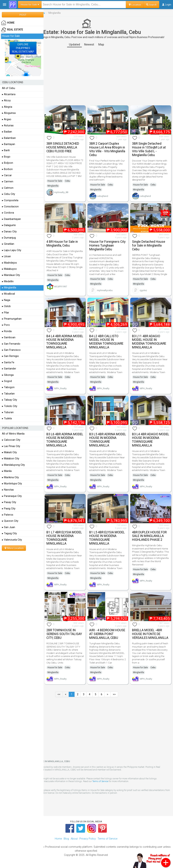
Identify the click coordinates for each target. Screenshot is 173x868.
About (74, 839)
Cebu (67, 181)
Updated (74, 45)
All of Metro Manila (13, 434)
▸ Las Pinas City (11, 446)
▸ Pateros (8, 515)
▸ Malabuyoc (9, 269)
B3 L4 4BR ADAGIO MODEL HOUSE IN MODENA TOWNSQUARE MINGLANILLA (151, 440)
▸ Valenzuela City (12, 540)
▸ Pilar (6, 313)
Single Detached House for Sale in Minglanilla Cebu (149, 245)
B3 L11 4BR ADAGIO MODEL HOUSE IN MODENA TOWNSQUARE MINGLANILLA (149, 342)
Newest (89, 45)
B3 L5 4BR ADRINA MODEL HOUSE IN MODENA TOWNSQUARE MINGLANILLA (108, 440)
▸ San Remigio (10, 356)
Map (101, 45)
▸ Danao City (9, 232)
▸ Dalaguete (9, 225)
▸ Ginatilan (8, 244)
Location (135, 5)
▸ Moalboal (8, 294)
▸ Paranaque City (12, 496)
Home (58, 839)
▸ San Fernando (11, 344)
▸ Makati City (9, 452)
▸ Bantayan (9, 144)
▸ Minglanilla (9, 288)
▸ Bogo (6, 157)
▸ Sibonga (8, 375)
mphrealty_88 (61, 192)
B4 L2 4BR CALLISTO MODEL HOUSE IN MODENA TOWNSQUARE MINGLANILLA (106, 342)
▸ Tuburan (8, 412)
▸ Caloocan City (11, 440)
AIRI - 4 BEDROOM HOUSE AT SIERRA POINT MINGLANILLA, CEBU (107, 634)
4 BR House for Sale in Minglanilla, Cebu (62, 244)
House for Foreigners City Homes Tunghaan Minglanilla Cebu (107, 245)
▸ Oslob (6, 306)
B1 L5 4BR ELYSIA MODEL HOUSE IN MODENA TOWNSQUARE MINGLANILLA (107, 538)
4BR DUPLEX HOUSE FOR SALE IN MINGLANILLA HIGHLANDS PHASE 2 (149, 536)
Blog (66, 839)
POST (23, 15)
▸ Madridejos (9, 263)
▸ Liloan (6, 256)
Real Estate (12, 30)
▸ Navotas (8, 490)
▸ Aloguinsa (9, 113)
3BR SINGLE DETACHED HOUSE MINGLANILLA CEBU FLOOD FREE (63, 147)
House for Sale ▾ (30, 4)
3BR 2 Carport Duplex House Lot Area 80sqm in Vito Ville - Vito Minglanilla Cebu (107, 149)
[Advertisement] (86, 76)
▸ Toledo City (10, 406)
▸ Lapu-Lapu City (12, 250)
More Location (14, 548)
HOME (8, 23)
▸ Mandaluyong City (13, 465)
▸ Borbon (7, 169)
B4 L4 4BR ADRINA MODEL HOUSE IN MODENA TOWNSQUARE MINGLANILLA (65, 342)
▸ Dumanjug (9, 238)
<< (59, 694)
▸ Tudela (7, 418)
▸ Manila (7, 471)
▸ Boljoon (8, 163)
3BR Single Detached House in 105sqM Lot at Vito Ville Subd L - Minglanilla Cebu (149, 149)
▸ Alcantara (9, 94)
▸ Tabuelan (8, 394)
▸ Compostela (10, 200)
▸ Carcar (7, 175)
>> (114, 694)
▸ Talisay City (10, 400)
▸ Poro (6, 325)
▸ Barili (6, 150)
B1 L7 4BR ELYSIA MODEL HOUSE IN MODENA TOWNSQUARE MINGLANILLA (64, 538)
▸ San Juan (9, 527)
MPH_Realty (60, 388)
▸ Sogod (7, 381)
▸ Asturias (8, 126)
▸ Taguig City (9, 533)
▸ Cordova (8, 213)
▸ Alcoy (6, 101)
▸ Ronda (7, 331)
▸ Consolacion (10, 207)
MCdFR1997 (61, 287)
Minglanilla (53, 186)
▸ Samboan (9, 337)
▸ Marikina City (10, 477)
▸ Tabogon (8, 387)
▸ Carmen (8, 182)
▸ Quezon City (10, 521)
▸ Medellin (8, 281)
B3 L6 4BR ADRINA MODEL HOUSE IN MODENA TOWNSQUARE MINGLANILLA (65, 440)
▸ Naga (6, 300)
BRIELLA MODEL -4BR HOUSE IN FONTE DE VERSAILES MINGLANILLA (150, 634)
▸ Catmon (8, 188)
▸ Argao (7, 119)
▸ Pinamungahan (12, 319)
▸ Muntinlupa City (12, 484)
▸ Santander (9, 369)
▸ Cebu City (9, 194)
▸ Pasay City (9, 502)
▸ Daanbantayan (11, 219)
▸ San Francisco (11, 350)
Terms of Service (100, 781)
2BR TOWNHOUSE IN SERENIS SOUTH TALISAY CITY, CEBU (64, 634)
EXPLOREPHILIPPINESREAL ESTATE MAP (23, 48)
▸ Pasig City (9, 509)
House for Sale (55, 181)
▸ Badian (7, 132)
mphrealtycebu (105, 290)
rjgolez (143, 290)
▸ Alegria (7, 107)
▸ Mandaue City (11, 275)
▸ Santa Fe (8, 362)
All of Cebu (9, 88)
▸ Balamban (9, 138)
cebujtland (103, 196)
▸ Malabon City (11, 459)
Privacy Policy (88, 839)
